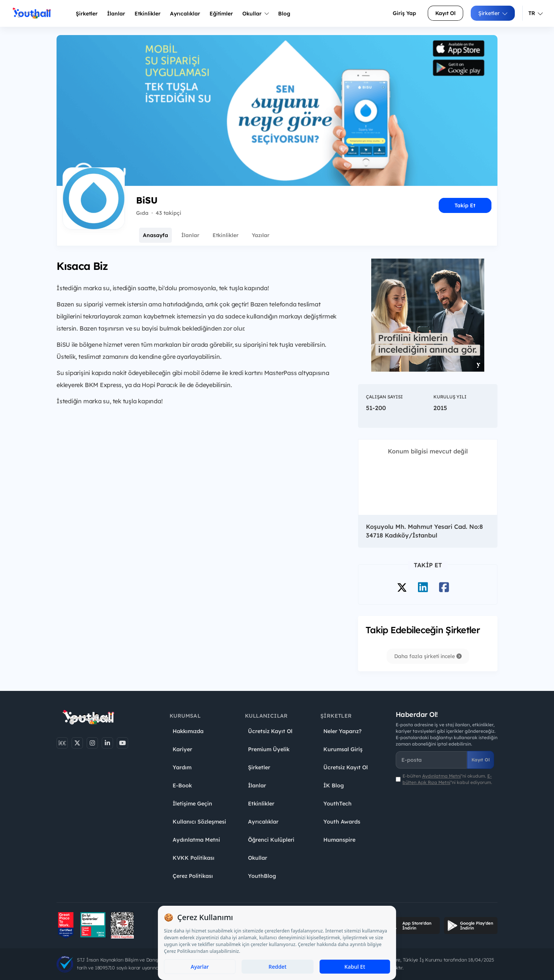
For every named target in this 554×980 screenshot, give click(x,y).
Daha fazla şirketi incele (428, 656)
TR (536, 13)
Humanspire (339, 840)
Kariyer (182, 749)
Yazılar (261, 235)
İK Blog (334, 786)
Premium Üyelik (269, 749)
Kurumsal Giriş (343, 749)
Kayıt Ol (445, 13)
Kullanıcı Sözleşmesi (199, 822)
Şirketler (87, 14)
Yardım (182, 767)
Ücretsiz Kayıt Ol (270, 731)
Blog (284, 14)
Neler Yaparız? (342, 731)
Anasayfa (155, 235)
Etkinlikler (148, 14)
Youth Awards (342, 822)
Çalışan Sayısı (384, 397)
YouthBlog (262, 876)
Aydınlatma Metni (196, 840)
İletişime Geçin (192, 804)
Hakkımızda (188, 731)
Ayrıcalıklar (263, 822)
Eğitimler (221, 14)
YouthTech (337, 804)
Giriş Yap (404, 13)
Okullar (256, 14)
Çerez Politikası (193, 876)
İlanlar (116, 14)
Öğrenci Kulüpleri (271, 840)
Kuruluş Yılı (450, 397)
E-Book (182, 786)
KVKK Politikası (194, 858)
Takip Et (465, 205)
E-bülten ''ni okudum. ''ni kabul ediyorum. (447, 779)
